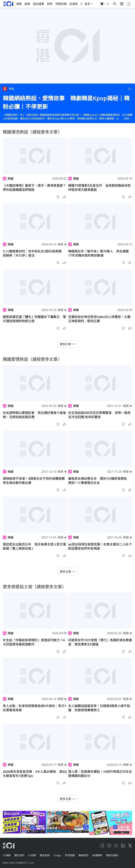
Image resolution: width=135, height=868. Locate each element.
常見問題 (71, 855)
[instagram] (109, 846)
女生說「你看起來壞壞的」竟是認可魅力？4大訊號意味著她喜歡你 (34, 642)
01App (59, 855)
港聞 (19, 4)
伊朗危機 (61, 4)
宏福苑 (74, 4)
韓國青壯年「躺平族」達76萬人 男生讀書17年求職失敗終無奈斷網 (99, 253)
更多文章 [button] (67, 344)
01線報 (7, 855)
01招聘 (33, 855)
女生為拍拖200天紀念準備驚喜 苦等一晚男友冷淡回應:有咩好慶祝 (99, 415)
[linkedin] (123, 846)
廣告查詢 (46, 855)
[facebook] (102, 846)
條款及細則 (115, 855)
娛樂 (27, 4)
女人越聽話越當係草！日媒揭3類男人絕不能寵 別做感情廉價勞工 (99, 708)
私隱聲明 (99, 855)
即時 (50, 4)
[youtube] (116, 846)
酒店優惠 (38, 4)
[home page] (8, 4)
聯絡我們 (85, 855)
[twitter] (130, 846)
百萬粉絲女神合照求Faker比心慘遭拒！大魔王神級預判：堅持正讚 (99, 319)
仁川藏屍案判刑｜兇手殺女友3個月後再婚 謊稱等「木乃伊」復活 (34, 253)
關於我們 (20, 855)
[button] (130, 89)
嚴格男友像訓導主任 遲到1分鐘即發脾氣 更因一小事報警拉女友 (99, 481)
